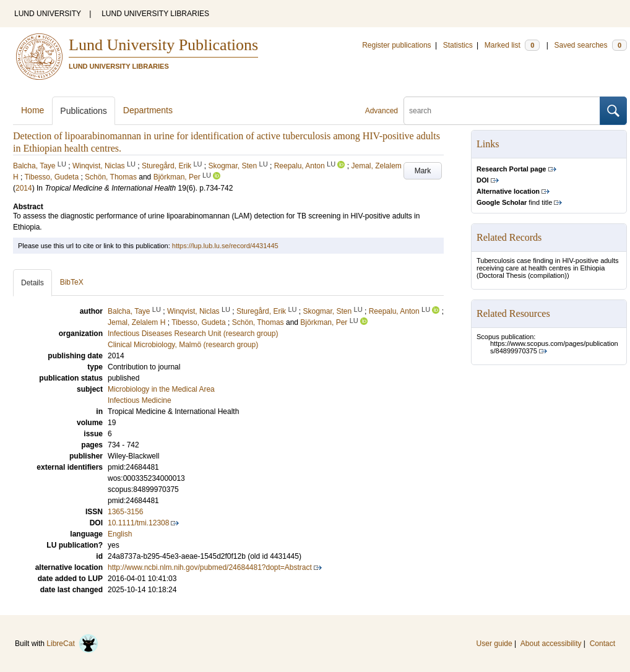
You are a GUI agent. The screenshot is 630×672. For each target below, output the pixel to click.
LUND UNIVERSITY (48, 14)
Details (32, 283)
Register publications (396, 45)
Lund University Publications (163, 45)
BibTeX (72, 282)
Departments (148, 110)
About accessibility (551, 644)
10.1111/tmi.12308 (138, 523)
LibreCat (72, 644)
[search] (502, 111)
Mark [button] (423, 171)
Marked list (512, 45)
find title (514, 202)
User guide (494, 644)
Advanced (382, 111)
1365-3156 (125, 512)
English (120, 534)
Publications (84, 111)
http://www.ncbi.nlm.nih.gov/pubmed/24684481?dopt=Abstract (210, 567)
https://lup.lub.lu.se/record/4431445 (225, 246)
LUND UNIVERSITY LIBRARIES (155, 14)
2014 (24, 188)
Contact (602, 644)
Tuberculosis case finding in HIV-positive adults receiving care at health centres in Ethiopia (548, 264)
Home (32, 110)
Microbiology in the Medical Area (161, 389)
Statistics (458, 45)
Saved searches (590, 45)
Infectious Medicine (140, 400)
